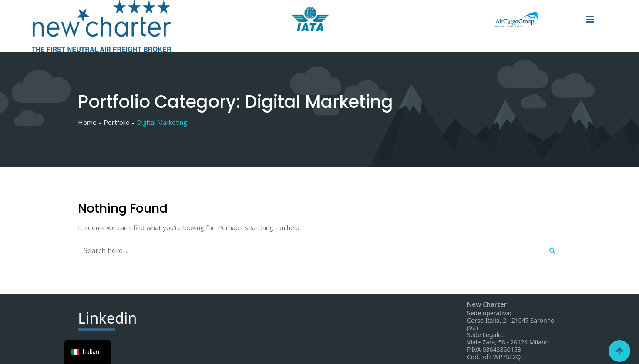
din (108, 319)
